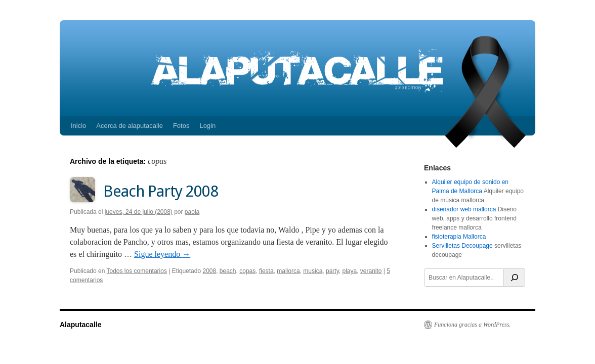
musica (313, 271)
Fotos (181, 126)
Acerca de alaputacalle (130, 126)
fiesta (266, 271)
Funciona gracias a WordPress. (472, 325)
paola (192, 212)
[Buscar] (515, 278)
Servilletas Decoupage (462, 246)
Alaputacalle (80, 325)
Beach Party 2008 (161, 191)
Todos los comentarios (137, 271)
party (332, 271)
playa (349, 271)
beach (228, 271)
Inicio (78, 126)
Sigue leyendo (162, 254)
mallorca (288, 271)
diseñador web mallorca (464, 209)
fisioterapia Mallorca (459, 237)
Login (207, 126)
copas (247, 271)
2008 (209, 271)
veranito (371, 271)
